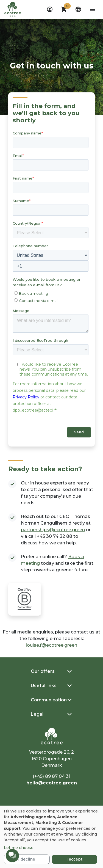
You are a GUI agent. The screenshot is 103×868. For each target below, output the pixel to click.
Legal (37, 714)
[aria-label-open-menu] (93, 9)
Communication (49, 700)
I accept (74, 859)
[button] (64, 9)
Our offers (43, 671)
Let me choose (19, 848)
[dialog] (51, 837)
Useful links (44, 686)
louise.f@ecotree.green (51, 645)
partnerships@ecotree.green (53, 530)
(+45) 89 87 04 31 (51, 776)
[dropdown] (50, 9)
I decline (27, 859)
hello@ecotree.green (52, 783)
